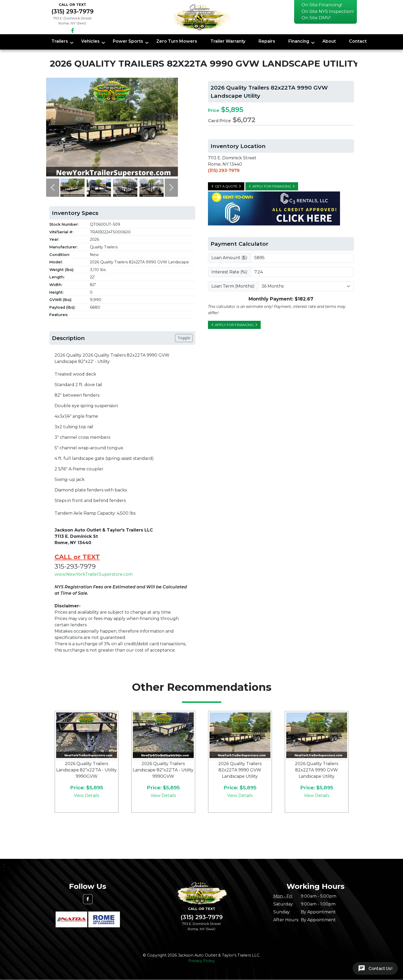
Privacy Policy (202, 961)
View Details (86, 796)
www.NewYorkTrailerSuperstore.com (94, 574)
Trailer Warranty (228, 41)
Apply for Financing (272, 186)
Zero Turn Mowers (177, 41)
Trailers (60, 41)
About (329, 41)
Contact (358, 41)
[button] (53, 188)
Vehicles (90, 41)
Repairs (267, 41)
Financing (299, 41)
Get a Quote (226, 186)
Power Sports (128, 41)
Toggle (184, 338)
